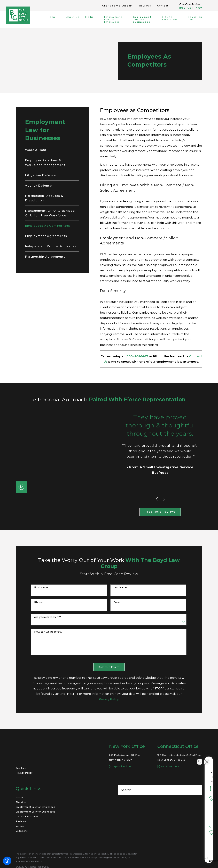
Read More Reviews (160, 512)
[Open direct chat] (200, 759)
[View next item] (164, 499)
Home (19, 797)
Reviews (145, 6)
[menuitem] (55, 20)
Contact (163, 6)
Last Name (120, 587)
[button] (7, 861)
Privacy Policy (24, 773)
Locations (22, 831)
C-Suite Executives (27, 816)
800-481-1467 (191, 8)
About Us (21, 802)
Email (117, 602)
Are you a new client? (48, 617)
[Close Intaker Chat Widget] (207, 759)
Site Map (21, 768)
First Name (41, 587)
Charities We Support (118, 6)
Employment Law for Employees (35, 807)
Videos (20, 826)
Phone (38, 602)
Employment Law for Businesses (35, 812)
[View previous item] (157, 499)
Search (126, 790)
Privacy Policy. (109, 699)
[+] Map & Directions (120, 766)
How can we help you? (48, 632)
